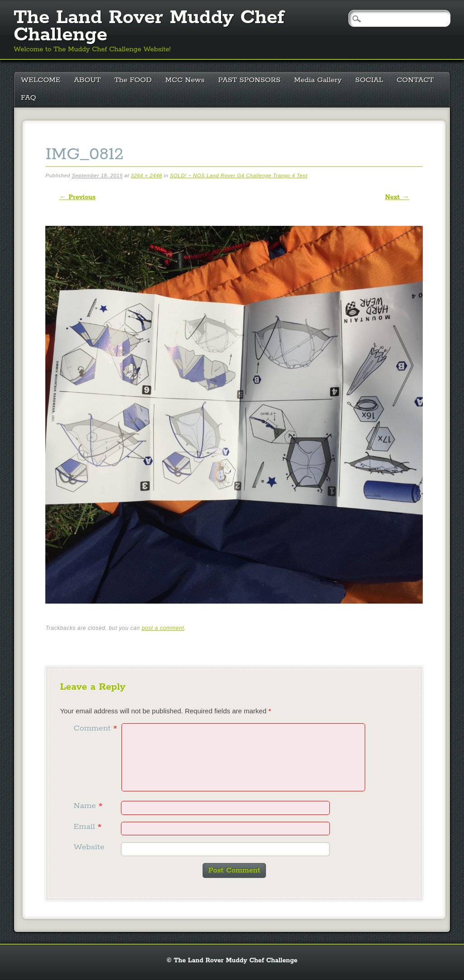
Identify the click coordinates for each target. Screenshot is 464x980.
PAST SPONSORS (250, 80)
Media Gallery (318, 80)
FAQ (29, 98)
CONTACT (416, 80)
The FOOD (133, 80)
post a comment (163, 628)
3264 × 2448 (147, 176)
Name (89, 806)
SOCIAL (369, 80)
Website (89, 847)
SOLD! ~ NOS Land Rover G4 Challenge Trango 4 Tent (239, 176)
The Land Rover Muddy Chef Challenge (149, 26)
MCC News (185, 80)
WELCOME (41, 80)
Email (89, 827)
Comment (96, 728)
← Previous (77, 197)
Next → (397, 197)
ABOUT (87, 80)
